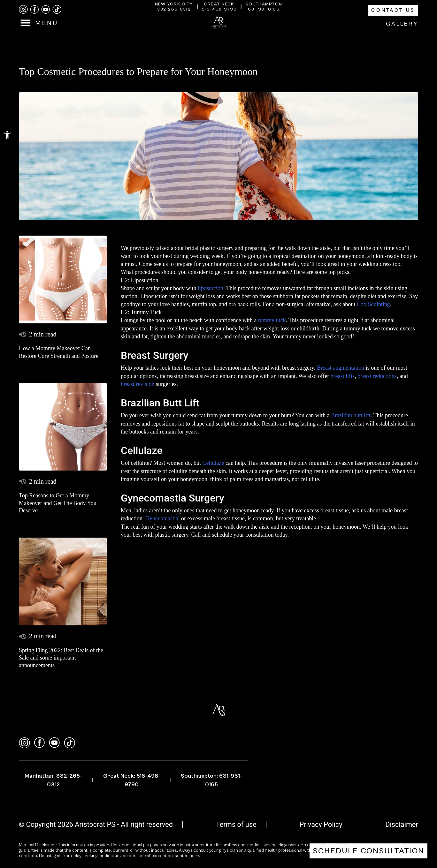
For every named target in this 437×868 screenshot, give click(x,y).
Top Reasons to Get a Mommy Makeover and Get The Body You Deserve (58, 503)
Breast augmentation (341, 368)
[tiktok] (57, 9)
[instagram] (23, 9)
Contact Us (393, 10)
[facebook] (34, 10)
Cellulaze (213, 463)
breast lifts (343, 376)
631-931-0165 (264, 9)
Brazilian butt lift (351, 415)
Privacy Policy (321, 824)
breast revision (138, 384)
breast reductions (377, 376)
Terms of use (236, 824)
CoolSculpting (373, 304)
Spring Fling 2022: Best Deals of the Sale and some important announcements (61, 658)
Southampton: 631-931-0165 (211, 780)
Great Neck (219, 4)
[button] (7, 135)
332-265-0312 (174, 9)
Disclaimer (402, 824)
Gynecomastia (162, 518)
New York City (174, 4)
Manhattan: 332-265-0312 (53, 780)
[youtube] (46, 10)
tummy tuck (272, 320)
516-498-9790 (219, 9)
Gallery (402, 24)
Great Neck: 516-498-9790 (132, 780)
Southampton (264, 4)
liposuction (211, 288)
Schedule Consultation (368, 851)
